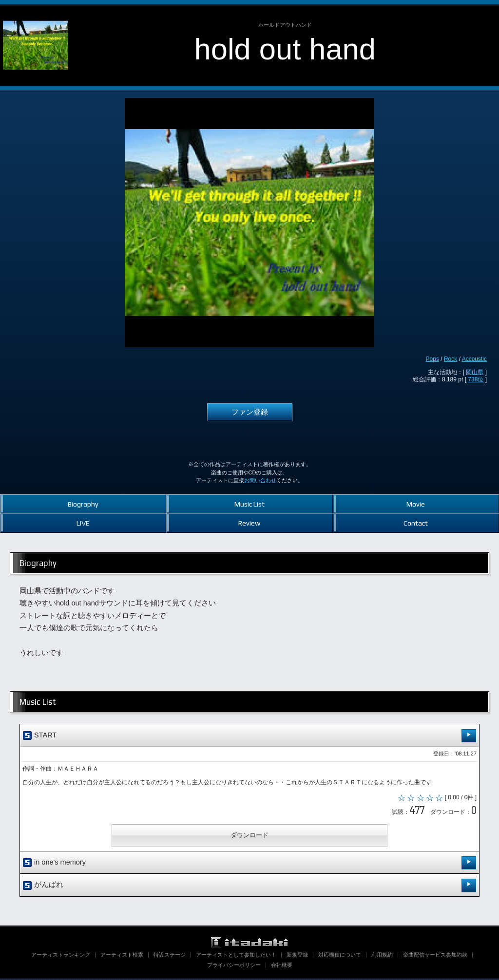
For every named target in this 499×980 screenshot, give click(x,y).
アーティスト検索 (122, 956)
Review (249, 523)
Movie (416, 504)
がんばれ (249, 887)
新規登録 (297, 956)
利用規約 (382, 956)
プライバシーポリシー (234, 966)
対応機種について (340, 956)
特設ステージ (170, 956)
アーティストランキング (61, 956)
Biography (83, 504)
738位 (476, 379)
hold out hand (285, 49)
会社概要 (282, 966)
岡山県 (475, 372)
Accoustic (474, 359)
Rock (451, 359)
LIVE (83, 523)
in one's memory (249, 864)
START (249, 736)
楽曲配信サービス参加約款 (435, 956)
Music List (249, 504)
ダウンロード (249, 837)
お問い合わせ (260, 480)
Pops (432, 359)
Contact (416, 523)
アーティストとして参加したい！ (236, 956)
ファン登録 (250, 412)
